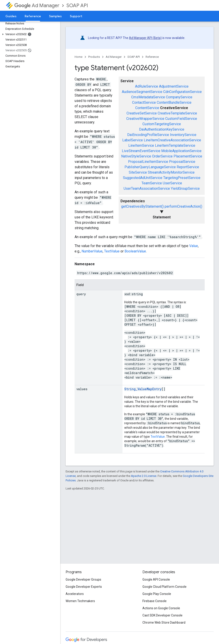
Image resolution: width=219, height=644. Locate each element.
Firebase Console (155, 601)
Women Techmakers (80, 601)
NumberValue (92, 251)
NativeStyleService (136, 156)
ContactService (144, 102)
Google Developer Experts (84, 587)
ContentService (147, 108)
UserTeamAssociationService (147, 188)
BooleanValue (135, 251)
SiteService (138, 172)
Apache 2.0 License (144, 476)
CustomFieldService (181, 119)
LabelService (133, 140)
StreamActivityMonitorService (171, 172)
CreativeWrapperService (145, 119)
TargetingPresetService (182, 178)
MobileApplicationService (181, 151)
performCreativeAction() (183, 206)
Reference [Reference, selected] (33, 16)
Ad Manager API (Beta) (145, 38)
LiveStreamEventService (141, 151)
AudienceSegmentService (142, 92)
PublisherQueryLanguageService (150, 167)
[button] (29, 34)
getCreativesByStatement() (142, 206)
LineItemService (141, 145)
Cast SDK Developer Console (162, 615)
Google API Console (156, 579)
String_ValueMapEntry (143, 389)
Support (76, 16)
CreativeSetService (142, 113)
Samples (55, 16)
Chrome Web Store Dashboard (164, 622)
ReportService (188, 167)
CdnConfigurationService (182, 92)
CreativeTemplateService (177, 113)
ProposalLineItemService (148, 162)
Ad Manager (37, 5)
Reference (152, 57)
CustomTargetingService (162, 124)
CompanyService (179, 97)
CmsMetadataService (148, 97)
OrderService (162, 156)
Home (78, 57)
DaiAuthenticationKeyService (162, 129)
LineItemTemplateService (175, 145)
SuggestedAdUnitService (143, 178)
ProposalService (182, 162)
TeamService (152, 183)
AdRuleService (147, 86)
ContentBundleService (174, 102)
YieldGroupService (185, 188)
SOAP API (77, 5)
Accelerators (75, 594)
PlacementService (188, 156)
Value (194, 246)
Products (94, 57)
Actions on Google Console (161, 608)
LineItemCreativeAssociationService (172, 140)
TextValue (112, 251)
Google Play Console (157, 594)
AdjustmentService (174, 86)
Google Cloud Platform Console (164, 587)
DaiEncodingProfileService (148, 135)
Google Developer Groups (83, 579)
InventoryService (183, 135)
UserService (172, 183)
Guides (11, 16)
